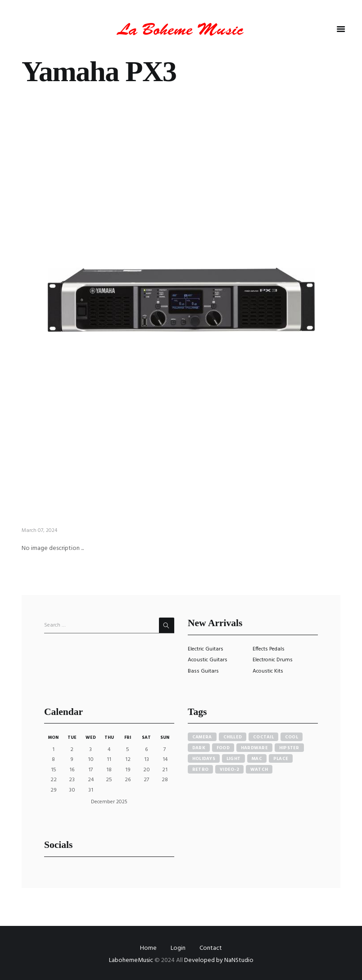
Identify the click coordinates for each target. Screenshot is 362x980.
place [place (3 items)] (281, 759)
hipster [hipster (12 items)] (289, 748)
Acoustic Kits (268, 671)
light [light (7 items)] (233, 759)
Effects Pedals (269, 649)
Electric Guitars (206, 649)
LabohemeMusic (132, 960)
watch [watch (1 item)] (259, 769)
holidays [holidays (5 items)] (204, 759)
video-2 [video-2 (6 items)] (229, 769)
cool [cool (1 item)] (292, 737)
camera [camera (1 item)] (202, 737)
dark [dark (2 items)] (199, 748)
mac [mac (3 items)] (257, 759)
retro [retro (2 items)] (200, 769)
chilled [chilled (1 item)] (233, 737)
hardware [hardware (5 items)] (254, 748)
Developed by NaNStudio (219, 960)
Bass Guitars (203, 671)
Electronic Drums (273, 660)
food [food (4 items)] (223, 748)
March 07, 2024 (39, 531)
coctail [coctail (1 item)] (263, 737)
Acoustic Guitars (208, 660)
